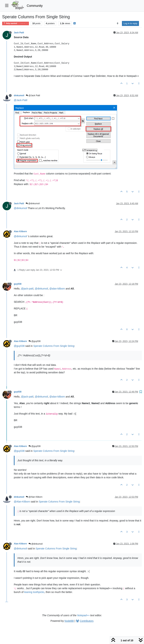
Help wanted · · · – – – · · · (16, 23)
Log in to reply (130, 23)
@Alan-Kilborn (22, 502)
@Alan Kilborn (34, 497)
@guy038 (35, 341)
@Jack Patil (33, 95)
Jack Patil (19, 33)
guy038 (18, 284)
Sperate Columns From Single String (54, 346)
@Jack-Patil (21, 100)
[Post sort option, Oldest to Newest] (118, 23)
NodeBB (69, 621)
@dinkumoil (33, 204)
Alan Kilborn (20, 231)
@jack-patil (27, 289)
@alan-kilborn (57, 289)
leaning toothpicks (34, 592)
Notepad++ (83, 615)
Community (35, 6)
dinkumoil (19, 95)
